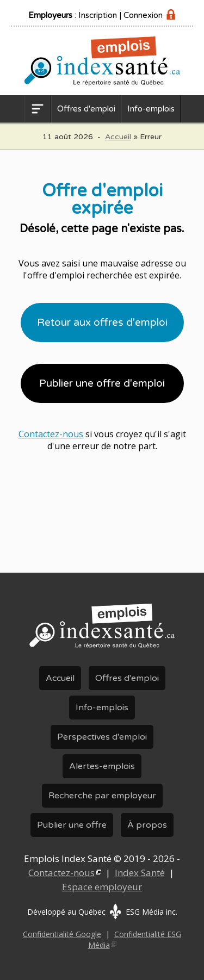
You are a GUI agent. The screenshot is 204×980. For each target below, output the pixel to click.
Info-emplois (151, 109)
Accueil (118, 137)
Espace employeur (102, 887)
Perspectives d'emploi (102, 737)
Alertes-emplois (102, 766)
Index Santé (140, 873)
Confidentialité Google (62, 934)
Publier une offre (72, 825)
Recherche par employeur (102, 796)
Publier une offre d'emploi (102, 383)
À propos (147, 825)
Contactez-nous (51, 434)
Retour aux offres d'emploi (102, 322)
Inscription (98, 15)
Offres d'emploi (86, 109)
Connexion (143, 15)
